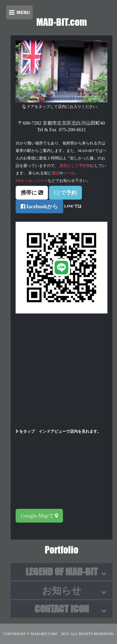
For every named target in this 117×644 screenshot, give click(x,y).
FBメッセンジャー (32, 181)
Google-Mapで (39, 516)
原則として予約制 (75, 166)
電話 (55, 173)
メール (69, 173)
